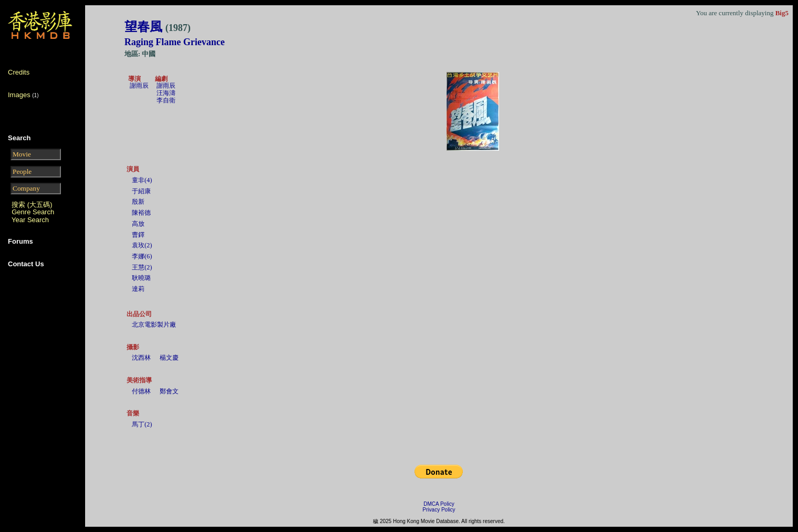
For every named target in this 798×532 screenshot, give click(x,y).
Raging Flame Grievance (175, 42)
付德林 (141, 391)
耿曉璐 (141, 278)
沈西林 (141, 358)
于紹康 (141, 191)
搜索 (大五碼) (32, 205)
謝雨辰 (139, 86)
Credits (19, 72)
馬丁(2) (142, 424)
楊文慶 (169, 358)
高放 (138, 224)
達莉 (138, 289)
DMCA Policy (439, 504)
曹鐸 (138, 235)
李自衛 (166, 100)
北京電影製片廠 (154, 325)
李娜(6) (142, 256)
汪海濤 (166, 93)
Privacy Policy (439, 510)
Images (19, 95)
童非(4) (142, 180)
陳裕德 (141, 213)
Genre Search (33, 212)
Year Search (30, 220)
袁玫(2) (142, 245)
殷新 (138, 202)
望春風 (158, 27)
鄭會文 (169, 391)
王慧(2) (142, 267)
